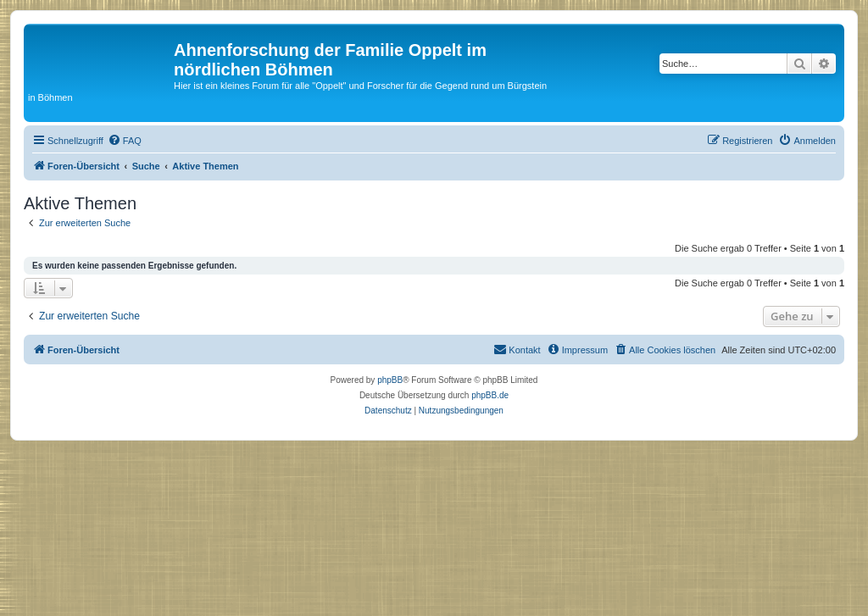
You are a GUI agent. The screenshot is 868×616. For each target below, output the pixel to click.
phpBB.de (490, 395)
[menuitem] (125, 141)
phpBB (390, 380)
